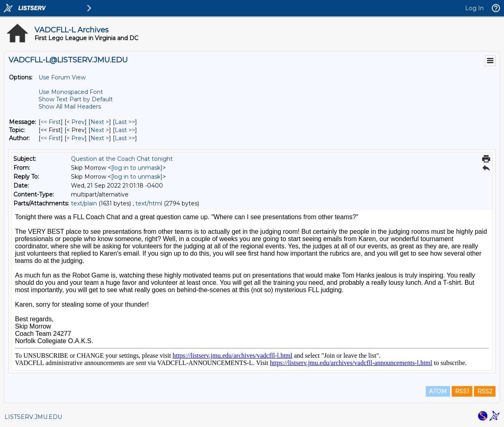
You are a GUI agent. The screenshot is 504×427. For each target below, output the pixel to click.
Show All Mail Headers (70, 107)
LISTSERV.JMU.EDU (33, 417)
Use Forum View (62, 77)
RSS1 (462, 391)
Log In (474, 8)
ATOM (438, 391)
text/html (149, 203)
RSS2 (485, 391)
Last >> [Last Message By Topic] (125, 130)
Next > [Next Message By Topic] (100, 130)
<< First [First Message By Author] (51, 138)
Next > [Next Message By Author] (100, 138)
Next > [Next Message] (100, 122)
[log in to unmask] (137, 168)
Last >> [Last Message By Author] (125, 138)
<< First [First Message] (51, 122)
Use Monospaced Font (71, 92)
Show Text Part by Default (76, 99)
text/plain (84, 203)
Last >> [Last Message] (125, 122)
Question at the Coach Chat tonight (122, 159)
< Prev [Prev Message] (76, 122)
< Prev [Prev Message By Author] (76, 138)
